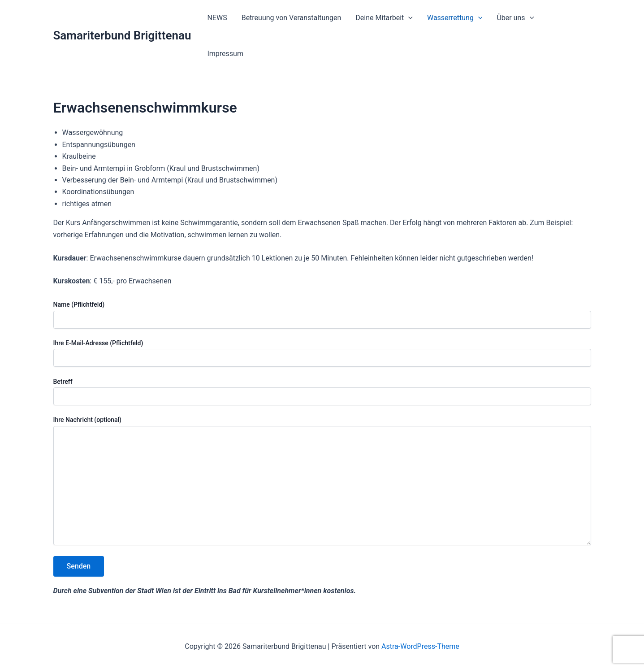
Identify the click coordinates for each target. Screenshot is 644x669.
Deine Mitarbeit (384, 18)
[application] (408, 18)
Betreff (322, 392)
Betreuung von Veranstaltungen (292, 18)
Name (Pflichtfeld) (322, 315)
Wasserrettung (455, 18)
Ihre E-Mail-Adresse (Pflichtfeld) (322, 353)
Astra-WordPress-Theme (420, 646)
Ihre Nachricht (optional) (322, 482)
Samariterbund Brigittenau (122, 35)
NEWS (217, 18)
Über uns (515, 18)
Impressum (225, 54)
